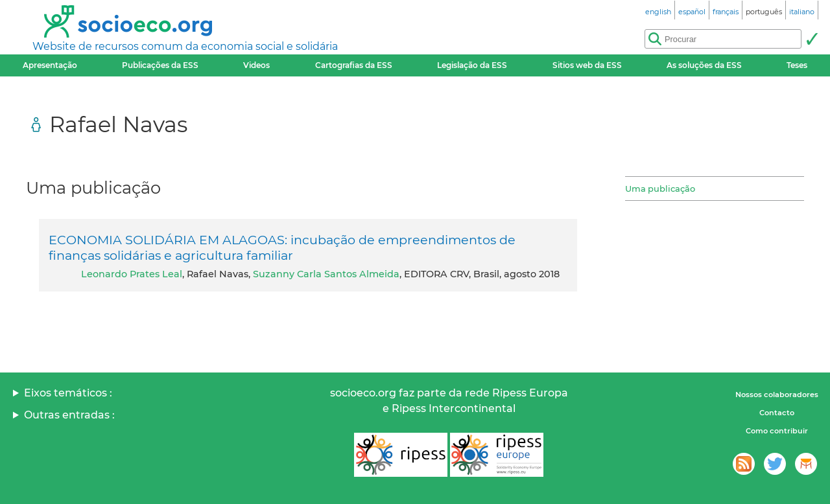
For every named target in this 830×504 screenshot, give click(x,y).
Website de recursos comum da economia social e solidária (185, 46)
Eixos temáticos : (68, 393)
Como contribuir (777, 431)
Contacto (777, 413)
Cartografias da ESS (354, 65)
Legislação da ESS (472, 65)
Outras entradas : (69, 415)
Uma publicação (660, 189)
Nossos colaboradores (777, 395)
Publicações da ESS (160, 65)
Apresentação (50, 65)
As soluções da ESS (704, 65)
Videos (256, 65)
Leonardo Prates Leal (132, 274)
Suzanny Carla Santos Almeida (326, 274)
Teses (797, 65)
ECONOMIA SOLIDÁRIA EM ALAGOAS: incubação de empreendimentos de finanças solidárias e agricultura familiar (282, 247)
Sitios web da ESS (587, 65)
